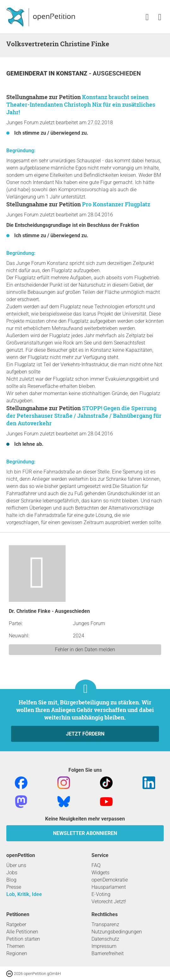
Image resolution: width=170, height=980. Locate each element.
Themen (15, 946)
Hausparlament (109, 887)
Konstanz (73, 73)
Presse (14, 887)
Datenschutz (105, 939)
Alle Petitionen (22, 932)
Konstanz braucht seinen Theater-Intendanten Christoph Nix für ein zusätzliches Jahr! (81, 104)
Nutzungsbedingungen (117, 932)
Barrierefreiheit (108, 953)
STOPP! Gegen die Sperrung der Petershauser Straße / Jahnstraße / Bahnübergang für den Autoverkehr (84, 416)
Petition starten (23, 939)
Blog (11, 880)
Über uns (16, 865)
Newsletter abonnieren (85, 833)
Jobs (12, 873)
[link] (160, 17)
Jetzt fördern (85, 734)
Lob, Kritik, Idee (24, 894)
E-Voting (101, 894)
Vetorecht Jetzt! (109, 902)
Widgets (100, 873)
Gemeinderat (27, 73)
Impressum (104, 946)
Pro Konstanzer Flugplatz (116, 204)
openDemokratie (110, 880)
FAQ (96, 865)
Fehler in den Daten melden (85, 650)
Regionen (17, 953)
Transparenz (105, 924)
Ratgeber (16, 924)
